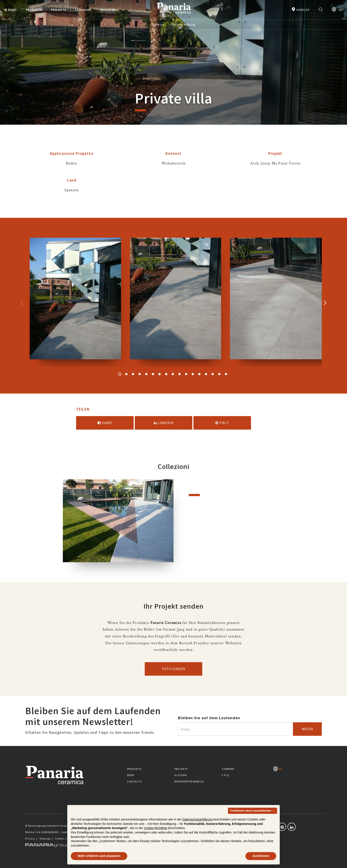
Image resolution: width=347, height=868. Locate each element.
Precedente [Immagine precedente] (22, 302)
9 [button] (173, 374)
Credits (59, 838)
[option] (75, 302)
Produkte (134, 769)
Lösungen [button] (83, 10)
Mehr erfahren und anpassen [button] (99, 856)
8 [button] (166, 374)
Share (105, 423)
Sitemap (45, 838)
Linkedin (164, 423)
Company (228, 769)
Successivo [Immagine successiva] (325, 302)
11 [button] (186, 374)
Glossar (180, 775)
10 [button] (179, 374)
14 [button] (206, 374)
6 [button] (153, 374)
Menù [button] (11, 10)
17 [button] (226, 374)
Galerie (158, 24)
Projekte (181, 769)
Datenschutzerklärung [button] (197, 819)
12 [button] (193, 374)
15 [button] (213, 374)
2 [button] (126, 374)
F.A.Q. (226, 775)
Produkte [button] (34, 10)
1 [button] (120, 374)
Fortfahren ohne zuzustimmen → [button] (253, 811)
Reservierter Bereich (189, 781)
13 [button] (199, 374)
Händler (300, 9)
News (131, 775)
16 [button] (219, 374)
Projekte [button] (59, 10)
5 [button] (146, 374)
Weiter (307, 729)
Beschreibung (184, 24)
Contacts (134, 781)
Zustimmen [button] (261, 856)
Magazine (108, 10)
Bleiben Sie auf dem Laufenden (209, 718)
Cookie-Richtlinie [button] (155, 828)
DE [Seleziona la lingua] (337, 9)
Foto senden (174, 669)
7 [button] (160, 374)
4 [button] (140, 374)
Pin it (222, 423)
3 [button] (133, 374)
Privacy (30, 838)
